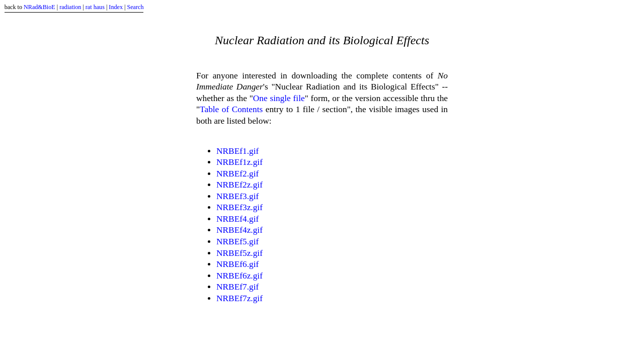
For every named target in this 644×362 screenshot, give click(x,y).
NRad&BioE (39, 7)
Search (135, 7)
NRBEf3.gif (237, 196)
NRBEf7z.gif (239, 298)
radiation (70, 7)
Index (116, 7)
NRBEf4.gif (237, 219)
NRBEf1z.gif (239, 162)
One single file (279, 98)
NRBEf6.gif (237, 264)
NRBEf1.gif (237, 151)
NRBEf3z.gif (239, 207)
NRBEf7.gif (237, 287)
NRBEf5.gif (237, 242)
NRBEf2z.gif (239, 185)
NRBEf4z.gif (239, 230)
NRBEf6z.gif (239, 276)
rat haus (95, 7)
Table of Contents (231, 109)
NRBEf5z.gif (239, 253)
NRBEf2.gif (237, 174)
